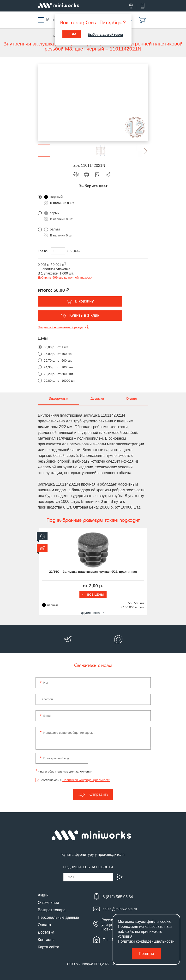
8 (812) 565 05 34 (118, 897)
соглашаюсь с (76, 780)
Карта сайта (49, 947)
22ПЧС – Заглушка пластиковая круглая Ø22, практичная (93, 572)
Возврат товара (52, 910)
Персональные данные (59, 917)
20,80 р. (50, 381)
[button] (142, 151)
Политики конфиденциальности (146, 941)
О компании (48, 903)
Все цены (93, 595)
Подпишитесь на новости (88, 867)
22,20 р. (50, 374)
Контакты (46, 940)
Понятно (147, 954)
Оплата (45, 925)
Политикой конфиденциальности (86, 780)
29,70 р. (50, 361)
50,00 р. (50, 347)
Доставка (46, 932)
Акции (43, 895)
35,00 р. (50, 354)
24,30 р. (50, 367)
